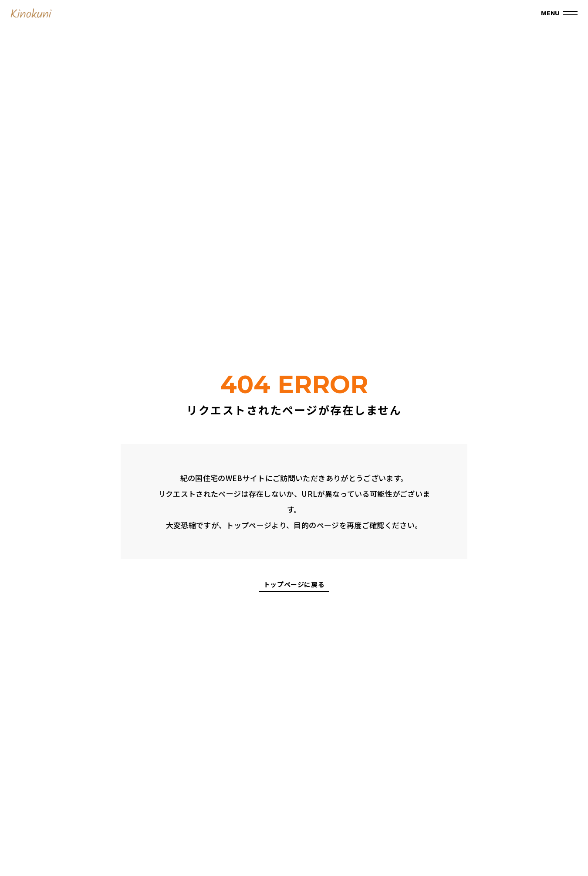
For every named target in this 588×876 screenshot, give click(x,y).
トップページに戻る (294, 585)
